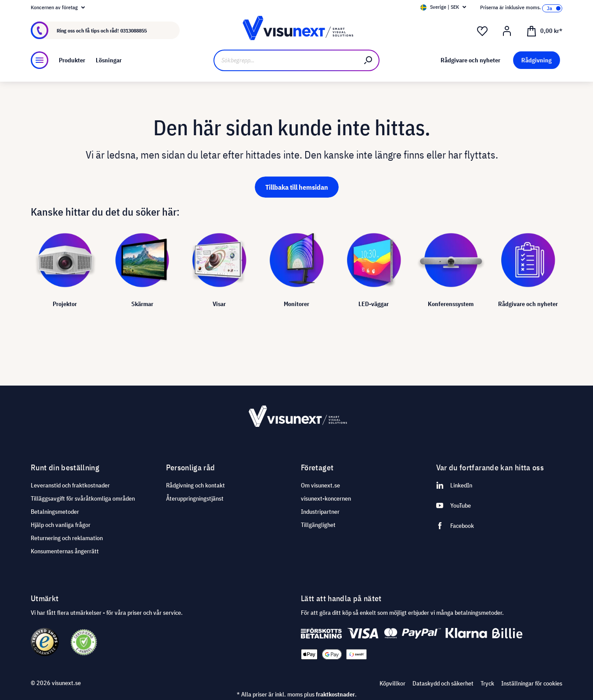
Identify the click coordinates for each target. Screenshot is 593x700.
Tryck (487, 683)
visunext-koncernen (326, 498)
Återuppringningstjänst (195, 498)
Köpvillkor (392, 683)
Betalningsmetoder (55, 512)
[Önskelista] (482, 31)
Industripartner (320, 512)
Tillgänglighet (318, 525)
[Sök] (369, 60)
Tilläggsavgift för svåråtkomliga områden (83, 498)
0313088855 (134, 31)
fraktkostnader (335, 694)
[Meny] (40, 60)
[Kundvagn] (544, 30)
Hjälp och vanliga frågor (61, 525)
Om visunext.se (320, 485)
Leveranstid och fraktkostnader (70, 485)
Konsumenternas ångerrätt (65, 551)
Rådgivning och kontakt (195, 485)
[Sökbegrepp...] (286, 60)
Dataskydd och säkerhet (443, 683)
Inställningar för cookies (532, 683)
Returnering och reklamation (67, 538)
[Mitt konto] (507, 31)
